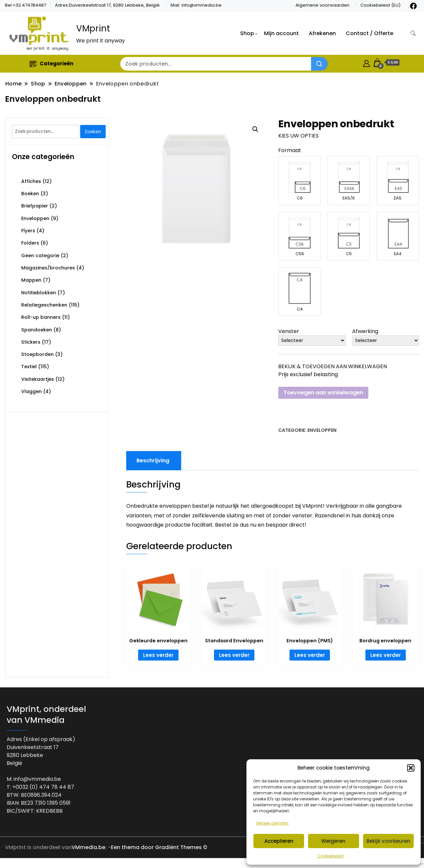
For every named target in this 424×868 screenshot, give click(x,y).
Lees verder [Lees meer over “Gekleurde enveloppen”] (158, 655)
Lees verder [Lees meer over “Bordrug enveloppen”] (386, 655)
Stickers (31, 342)
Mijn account (281, 33)
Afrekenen (322, 33)
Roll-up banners (41, 317)
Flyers (28, 231)
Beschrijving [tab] (153, 461)
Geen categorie (40, 256)
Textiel (29, 367)
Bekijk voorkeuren (388, 841)
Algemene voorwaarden (322, 5)
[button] (411, 768)
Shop (247, 33)
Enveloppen (322, 430)
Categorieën (51, 63)
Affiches (31, 181)
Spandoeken (37, 330)
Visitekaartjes (38, 379)
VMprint (93, 29)
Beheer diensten (272, 823)
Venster (289, 331)
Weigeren (333, 841)
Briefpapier (35, 206)
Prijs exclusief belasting (308, 374)
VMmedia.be (88, 847)
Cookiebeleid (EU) (380, 5)
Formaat (290, 150)
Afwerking (365, 331)
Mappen (31, 280)
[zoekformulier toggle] (413, 33)
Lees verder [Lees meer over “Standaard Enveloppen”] (234, 655)
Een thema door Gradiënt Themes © (159, 847)
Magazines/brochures (48, 268)
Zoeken (93, 132)
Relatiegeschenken (44, 305)
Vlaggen (31, 391)
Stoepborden (37, 354)
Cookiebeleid (330, 856)
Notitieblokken (39, 293)
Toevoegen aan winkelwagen (323, 393)
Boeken (30, 194)
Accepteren (279, 841)
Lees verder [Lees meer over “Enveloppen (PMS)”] (310, 655)
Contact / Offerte (370, 33)
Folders (30, 243)
